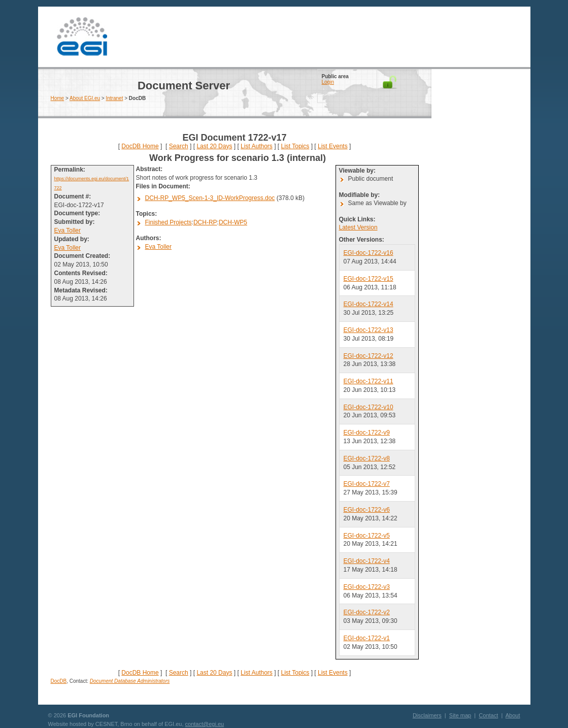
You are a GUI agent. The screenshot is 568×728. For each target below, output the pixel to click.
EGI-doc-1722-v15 (369, 279)
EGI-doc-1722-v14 (369, 304)
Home (58, 98)
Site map (460, 715)
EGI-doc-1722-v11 (369, 381)
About (513, 715)
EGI (82, 37)
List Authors (257, 146)
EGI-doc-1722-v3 (367, 587)
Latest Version (358, 227)
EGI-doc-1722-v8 (367, 458)
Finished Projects (169, 222)
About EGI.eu (85, 98)
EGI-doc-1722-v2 (367, 612)
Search (179, 146)
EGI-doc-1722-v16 (369, 253)
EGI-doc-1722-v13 (369, 330)
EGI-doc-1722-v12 (369, 356)
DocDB (59, 681)
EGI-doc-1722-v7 (367, 484)
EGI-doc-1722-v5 (367, 536)
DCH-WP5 (233, 222)
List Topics (295, 146)
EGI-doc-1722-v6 (367, 510)
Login (328, 82)
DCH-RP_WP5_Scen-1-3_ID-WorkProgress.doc (210, 198)
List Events (333, 146)
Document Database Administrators (130, 681)
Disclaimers (427, 715)
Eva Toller (68, 230)
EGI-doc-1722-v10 (369, 407)
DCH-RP (205, 222)
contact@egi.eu (205, 724)
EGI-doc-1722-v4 (367, 561)
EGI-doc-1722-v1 (367, 638)
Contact (488, 715)
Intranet (115, 98)
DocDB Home (140, 146)
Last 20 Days (214, 146)
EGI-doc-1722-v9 (367, 433)
